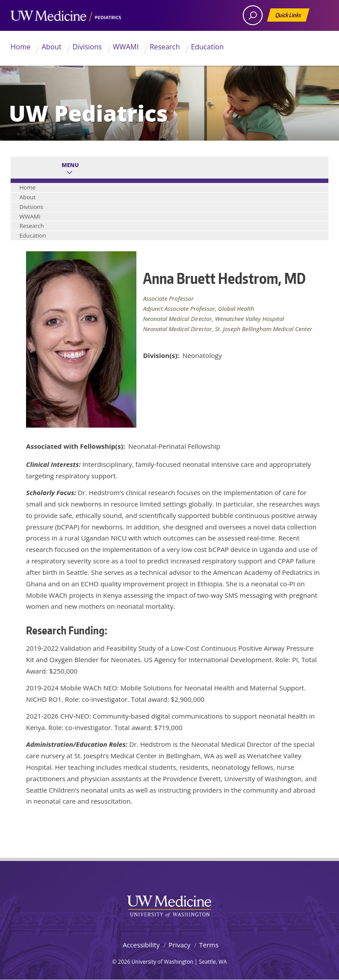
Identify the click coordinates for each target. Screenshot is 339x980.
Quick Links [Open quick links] (289, 17)
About (51, 47)
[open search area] (253, 15)
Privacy (179, 945)
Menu (70, 165)
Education (207, 47)
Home (21, 47)
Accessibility (141, 945)
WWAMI (126, 47)
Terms (209, 945)
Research (165, 47)
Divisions (87, 47)
